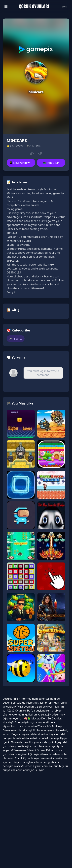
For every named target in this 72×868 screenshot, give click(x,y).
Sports (16, 339)
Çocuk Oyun (22, 758)
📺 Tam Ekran (51, 163)
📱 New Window (19, 163)
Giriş (64, 7)
